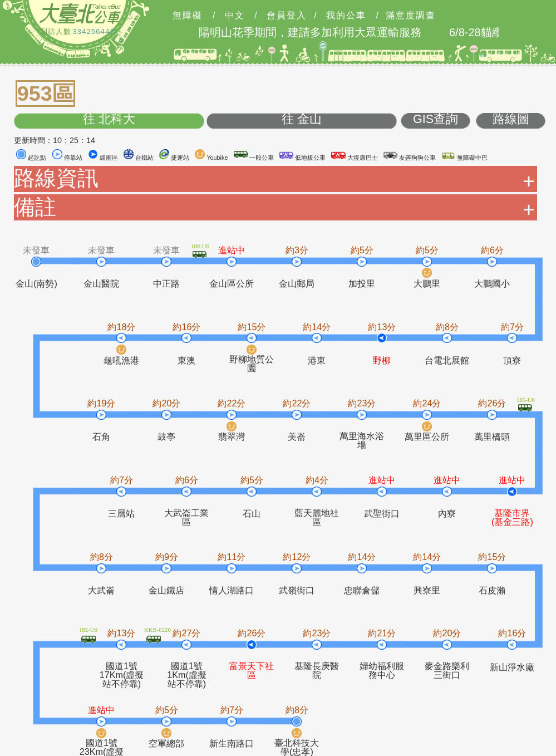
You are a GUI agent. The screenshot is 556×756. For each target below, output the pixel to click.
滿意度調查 (411, 16)
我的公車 (346, 16)
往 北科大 (109, 119)
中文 (235, 16)
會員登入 (287, 16)
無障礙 (188, 16)
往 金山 (302, 119)
